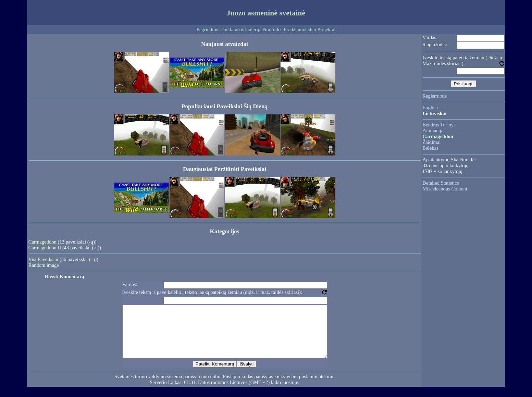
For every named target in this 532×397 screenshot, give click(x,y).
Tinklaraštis (232, 29)
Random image (44, 265)
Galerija (253, 29)
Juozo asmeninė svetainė (266, 13)
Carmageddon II (45, 248)
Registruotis (435, 96)
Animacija (433, 131)
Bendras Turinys (439, 125)
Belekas (430, 148)
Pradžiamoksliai (300, 29)
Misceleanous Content (445, 189)
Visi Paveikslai (43, 259)
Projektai (327, 29)
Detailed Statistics (441, 183)
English (430, 108)
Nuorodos (273, 29)
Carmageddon (42, 242)
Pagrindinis (208, 29)
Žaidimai (431, 142)
